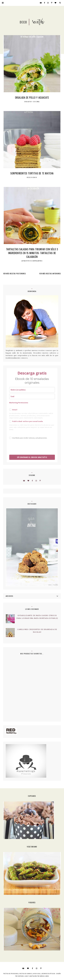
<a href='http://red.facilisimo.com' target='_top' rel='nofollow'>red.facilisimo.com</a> (11, 731)
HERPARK (21, 976)
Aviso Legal (37, 974)
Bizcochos (32, 178)
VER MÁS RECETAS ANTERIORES (50, 274)
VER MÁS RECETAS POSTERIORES (14, 274)
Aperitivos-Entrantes (32, 261)
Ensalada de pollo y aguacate (32, 97)
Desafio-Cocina (32, 102)
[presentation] (29, 447)
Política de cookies (26, 974)
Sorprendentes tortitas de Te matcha (32, 173)
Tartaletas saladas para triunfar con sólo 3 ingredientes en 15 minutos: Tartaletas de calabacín (32, 253)
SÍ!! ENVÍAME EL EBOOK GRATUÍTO (32, 457)
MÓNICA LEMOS (44, 976)
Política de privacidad (11, 974)
